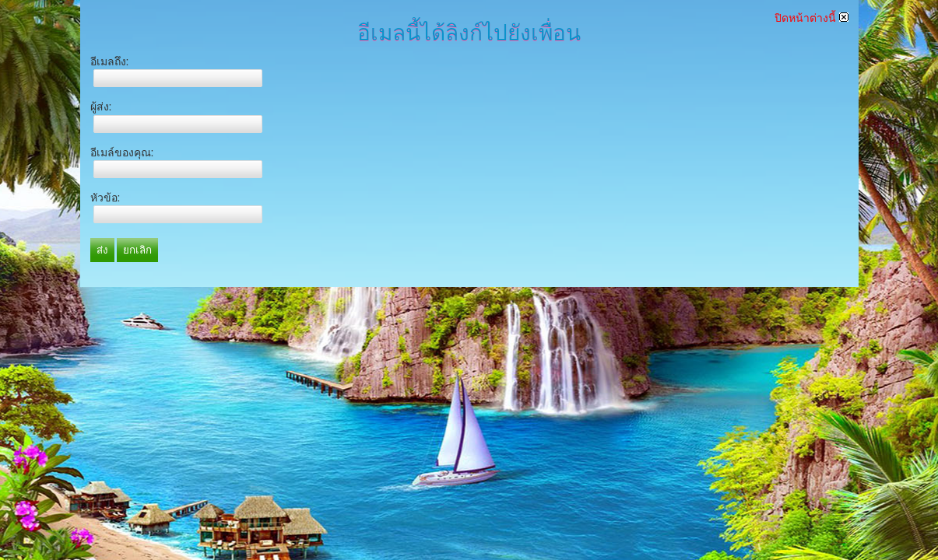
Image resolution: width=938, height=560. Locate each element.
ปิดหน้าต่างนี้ (812, 18)
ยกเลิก (137, 250)
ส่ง (102, 250)
